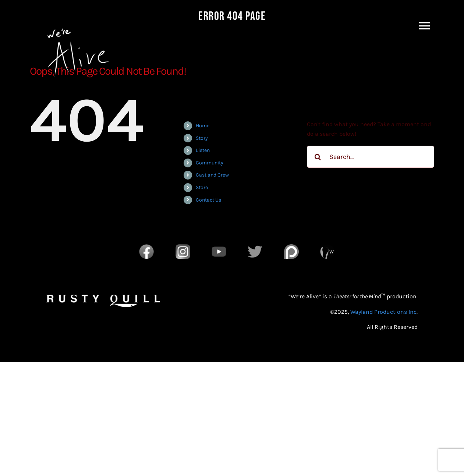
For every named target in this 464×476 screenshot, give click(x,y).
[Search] (318, 157)
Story (202, 138)
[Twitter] (255, 247)
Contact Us (208, 200)
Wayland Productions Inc (383, 312)
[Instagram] (183, 247)
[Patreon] (291, 247)
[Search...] (371, 157)
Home (203, 126)
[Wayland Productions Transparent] (327, 247)
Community (210, 163)
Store (202, 187)
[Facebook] (146, 247)
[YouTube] (219, 247)
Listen (203, 150)
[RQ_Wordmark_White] (103, 297)
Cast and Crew (212, 175)
